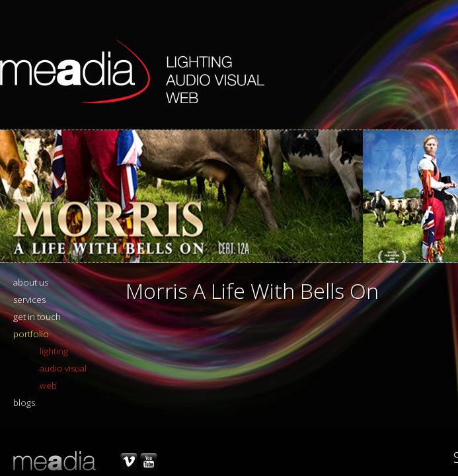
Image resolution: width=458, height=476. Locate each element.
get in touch (37, 317)
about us (31, 282)
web (48, 385)
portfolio (31, 334)
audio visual (63, 368)
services (29, 299)
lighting (54, 351)
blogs (24, 403)
